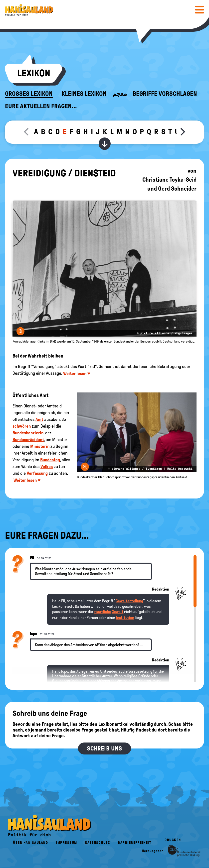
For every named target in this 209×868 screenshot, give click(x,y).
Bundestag (50, 460)
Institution (125, 618)
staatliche (102, 612)
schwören (22, 426)
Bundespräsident (28, 440)
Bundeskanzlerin (28, 433)
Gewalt (117, 612)
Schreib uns (104, 748)
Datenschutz (98, 843)
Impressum (67, 843)
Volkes (47, 467)
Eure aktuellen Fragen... (41, 106)
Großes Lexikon (29, 94)
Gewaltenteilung (129, 601)
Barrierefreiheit (135, 843)
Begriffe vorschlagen (165, 94)
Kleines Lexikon (84, 94)
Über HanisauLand (30, 843)
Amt (39, 419)
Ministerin (40, 446)
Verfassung (37, 473)
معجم (120, 94)
